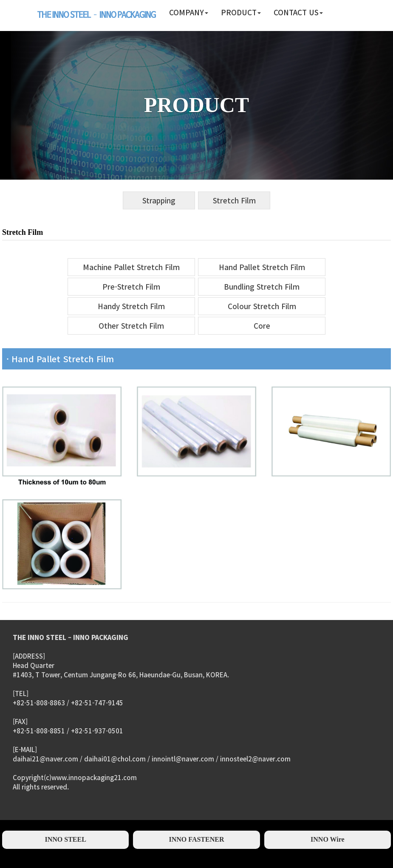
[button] (189, 13)
